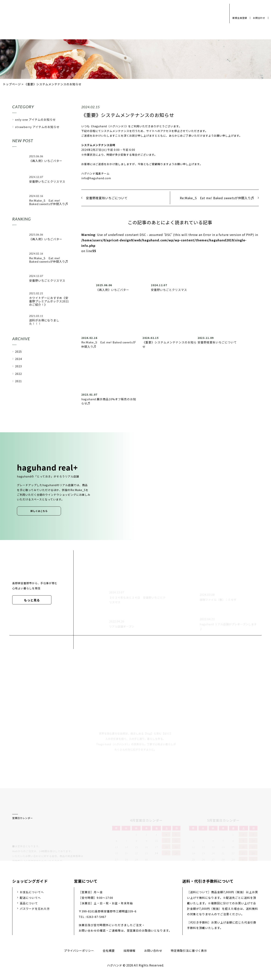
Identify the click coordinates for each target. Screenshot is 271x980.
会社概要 (109, 951)
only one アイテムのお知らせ (35, 119)
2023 (18, 366)
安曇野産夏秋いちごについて (107, 198)
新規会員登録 (240, 18)
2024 (18, 359)
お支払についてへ (32, 892)
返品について (29, 903)
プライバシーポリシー (79, 951)
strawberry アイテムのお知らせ (37, 127)
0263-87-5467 (96, 917)
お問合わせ (259, 18)
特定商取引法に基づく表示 (189, 951)
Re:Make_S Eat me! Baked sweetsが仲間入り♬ (217, 198)
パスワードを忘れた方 (35, 909)
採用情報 (129, 951)
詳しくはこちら (39, 511)
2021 (18, 381)
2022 (18, 374)
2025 (18, 351)
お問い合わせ (153, 951)
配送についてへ (30, 898)
